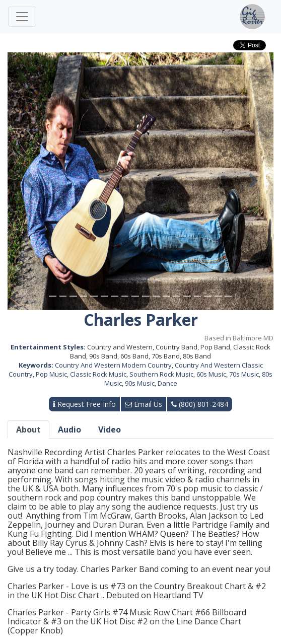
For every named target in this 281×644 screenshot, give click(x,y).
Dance (167, 383)
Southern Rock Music (161, 374)
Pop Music (51, 374)
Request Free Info (84, 404)
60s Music (211, 374)
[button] (27, 181)
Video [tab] (110, 430)
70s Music (244, 374)
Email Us (144, 404)
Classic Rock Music (98, 374)
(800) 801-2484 (200, 404)
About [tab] (28, 430)
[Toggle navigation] (22, 17)
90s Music (140, 383)
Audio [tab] (69, 430)
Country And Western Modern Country (113, 365)
